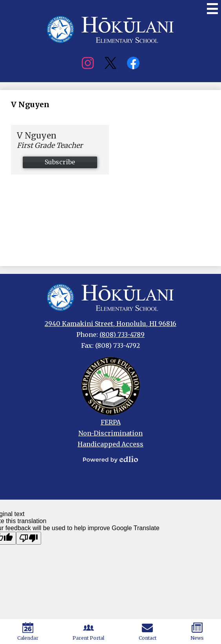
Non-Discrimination (110, 433)
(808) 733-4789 (122, 335)
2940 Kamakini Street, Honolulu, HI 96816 (110, 324)
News (197, 631)
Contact (148, 631)
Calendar (28, 631)
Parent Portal (88, 631)
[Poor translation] (29, 538)
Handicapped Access (110, 444)
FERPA (111, 422)
